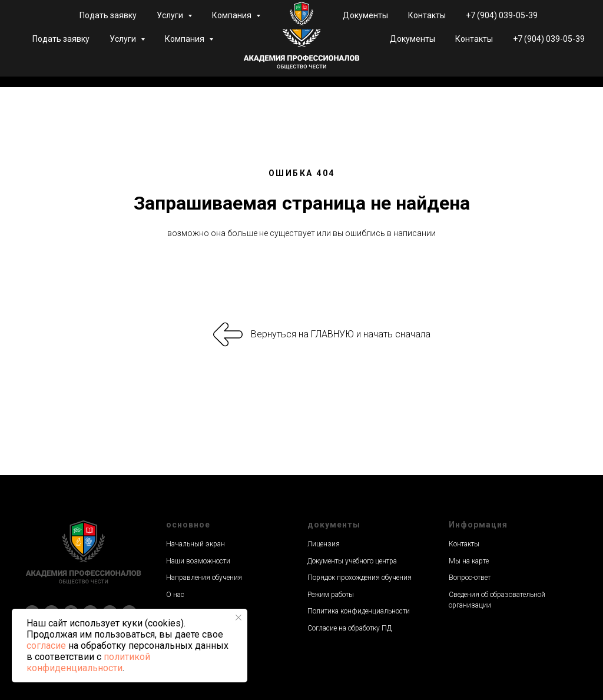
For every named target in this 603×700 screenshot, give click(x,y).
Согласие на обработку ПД (349, 628)
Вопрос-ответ (470, 578)
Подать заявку (61, 39)
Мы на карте (469, 561)
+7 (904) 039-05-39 (549, 39)
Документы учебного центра (352, 561)
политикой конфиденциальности (88, 662)
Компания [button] (185, 39)
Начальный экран (196, 544)
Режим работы (331, 595)
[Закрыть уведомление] (238, 618)
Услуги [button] (124, 39)
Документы (413, 39)
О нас (175, 595)
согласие (46, 646)
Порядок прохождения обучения (360, 578)
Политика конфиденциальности (359, 611)
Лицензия (324, 544)
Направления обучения (204, 578)
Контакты (474, 39)
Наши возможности (198, 561)
